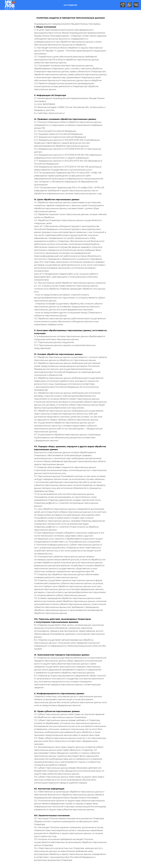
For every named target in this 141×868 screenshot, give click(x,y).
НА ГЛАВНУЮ (70, 5)
